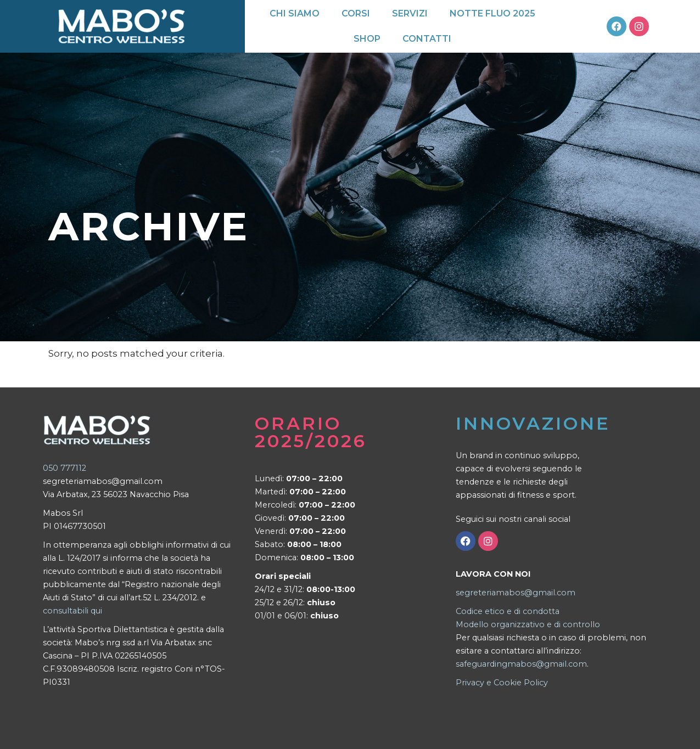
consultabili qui (72, 611)
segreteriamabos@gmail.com (516, 593)
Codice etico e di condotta (508, 611)
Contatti (427, 39)
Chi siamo (295, 13)
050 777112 (65, 468)
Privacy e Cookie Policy (502, 683)
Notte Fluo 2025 (492, 13)
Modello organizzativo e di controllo (528, 624)
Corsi (356, 13)
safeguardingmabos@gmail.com (521, 664)
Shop (367, 39)
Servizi (410, 13)
